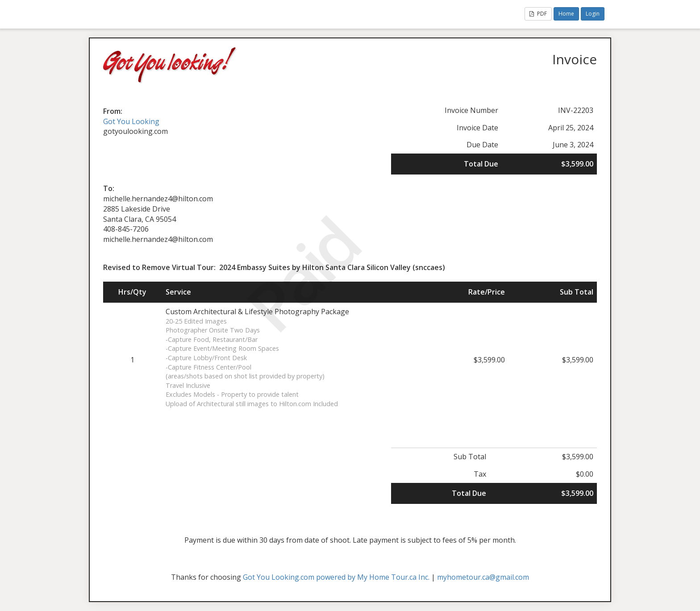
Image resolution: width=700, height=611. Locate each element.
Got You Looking (131, 121)
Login (593, 14)
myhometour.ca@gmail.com (483, 577)
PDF (538, 14)
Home (566, 14)
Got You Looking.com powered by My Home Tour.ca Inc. (336, 577)
